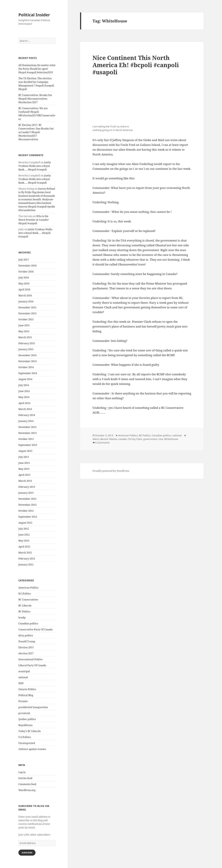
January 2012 (26, 565)
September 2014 (28, 373)
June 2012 (24, 535)
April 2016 (24, 290)
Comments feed (27, 784)
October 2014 (26, 367)
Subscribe (27, 853)
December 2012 (27, 499)
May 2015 (24, 331)
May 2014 (24, 397)
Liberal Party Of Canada (32, 665)
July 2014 (24, 385)
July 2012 (24, 529)
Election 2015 (26, 647)
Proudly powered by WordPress (111, 471)
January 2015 (26, 349)
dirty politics (26, 635)
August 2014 (25, 379)
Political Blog (26, 695)
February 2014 (27, 415)
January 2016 (26, 301)
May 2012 (24, 541)
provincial (24, 713)
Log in (22, 772)
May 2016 (24, 284)
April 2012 (24, 547)
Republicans (25, 725)
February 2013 (27, 487)
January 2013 (26, 493)
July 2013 (24, 457)
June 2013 (24, 463)
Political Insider (34, 15)
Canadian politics (28, 623)
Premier (23, 701)
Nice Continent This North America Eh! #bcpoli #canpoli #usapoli (136, 65)
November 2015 (27, 313)
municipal (24, 671)
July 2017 (24, 260)
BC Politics (24, 612)
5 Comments (102, 443)
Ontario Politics (27, 689)
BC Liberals (25, 606)
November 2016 (27, 266)
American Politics (28, 588)
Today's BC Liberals (30, 731)
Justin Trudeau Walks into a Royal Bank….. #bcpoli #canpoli (35, 166)
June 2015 (24, 325)
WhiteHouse (171, 439)
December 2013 (27, 427)
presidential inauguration (33, 707)
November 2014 (27, 361)
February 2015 (27, 343)
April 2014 (24, 403)
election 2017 (26, 653)
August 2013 (25, 451)
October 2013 (26, 439)
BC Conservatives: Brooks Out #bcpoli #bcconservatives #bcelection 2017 (35, 99)
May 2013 (24, 469)
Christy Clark (135, 439)
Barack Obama (109, 439)
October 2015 (26, 319)
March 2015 (25, 337)
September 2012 (28, 517)
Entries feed (25, 778)
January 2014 (26, 421)
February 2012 (27, 559)
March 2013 (25, 481)
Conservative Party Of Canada (36, 629)
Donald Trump (27, 641)
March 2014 (25, 409)
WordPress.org (27, 790)
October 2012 (26, 511)
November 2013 (27, 433)
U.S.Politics (25, 737)
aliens (96, 439)
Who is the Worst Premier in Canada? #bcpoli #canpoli (34, 220)
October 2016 (26, 272)
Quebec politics (27, 719)
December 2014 (27, 355)
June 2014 (24, 391)
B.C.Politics (25, 594)
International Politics (30, 659)
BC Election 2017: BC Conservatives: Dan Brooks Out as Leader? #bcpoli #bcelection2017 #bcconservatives (36, 132)
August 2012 (25, 523)
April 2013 (24, 475)
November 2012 (27, 505)
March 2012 (25, 553)
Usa (161, 439)
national (23, 677)
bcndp (22, 617)
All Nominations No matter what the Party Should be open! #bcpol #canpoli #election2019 (37, 69)
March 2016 (25, 296)
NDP (21, 683)
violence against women (32, 749)
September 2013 (28, 445)
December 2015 (27, 307)
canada (122, 439)
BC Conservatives (28, 600)
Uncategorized (27, 743)
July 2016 (24, 278)
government (150, 439)
